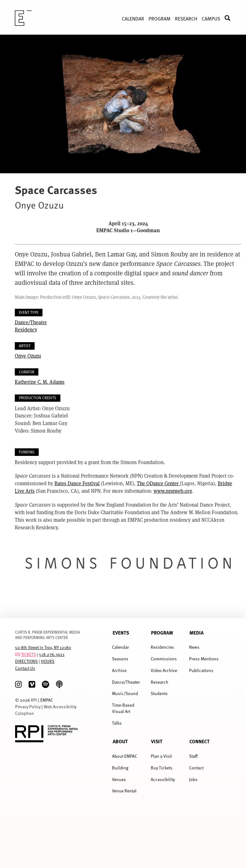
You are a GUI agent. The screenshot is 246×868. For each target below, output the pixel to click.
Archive (119, 670)
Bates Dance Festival (77, 483)
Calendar (120, 647)
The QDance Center (158, 483)
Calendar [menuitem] (133, 18)
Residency (26, 329)
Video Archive (164, 670)
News (194, 647)
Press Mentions (204, 659)
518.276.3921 (52, 654)
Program (162, 633)
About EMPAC (125, 756)
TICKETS (28, 654)
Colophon (25, 713)
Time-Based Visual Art (123, 708)
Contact (196, 768)
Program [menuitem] (159, 18)
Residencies (162, 647)
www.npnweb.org (173, 491)
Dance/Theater (31, 322)
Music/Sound (125, 693)
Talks (117, 723)
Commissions (164, 659)
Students (159, 693)
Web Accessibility (60, 707)
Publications (201, 670)
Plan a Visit (161, 756)
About (120, 741)
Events (121, 633)
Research (159, 682)
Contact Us (25, 668)
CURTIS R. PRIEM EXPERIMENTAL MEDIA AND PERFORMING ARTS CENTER (48, 635)
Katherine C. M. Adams (40, 382)
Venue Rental (124, 791)
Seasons (120, 659)
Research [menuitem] (186, 18)
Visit (157, 741)
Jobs (193, 779)
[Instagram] (18, 684)
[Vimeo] (32, 684)
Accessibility (163, 779)
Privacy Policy (28, 707)
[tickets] (18, 654)
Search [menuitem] (230, 18)
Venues (119, 779)
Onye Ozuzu (28, 356)
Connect (199, 741)
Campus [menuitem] (211, 18)
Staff (193, 756)
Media (196, 633)
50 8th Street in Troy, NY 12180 (43, 647)
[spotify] (45, 684)
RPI (34, 700)
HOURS (48, 661)
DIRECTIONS (26, 661)
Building (120, 768)
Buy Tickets (162, 768)
